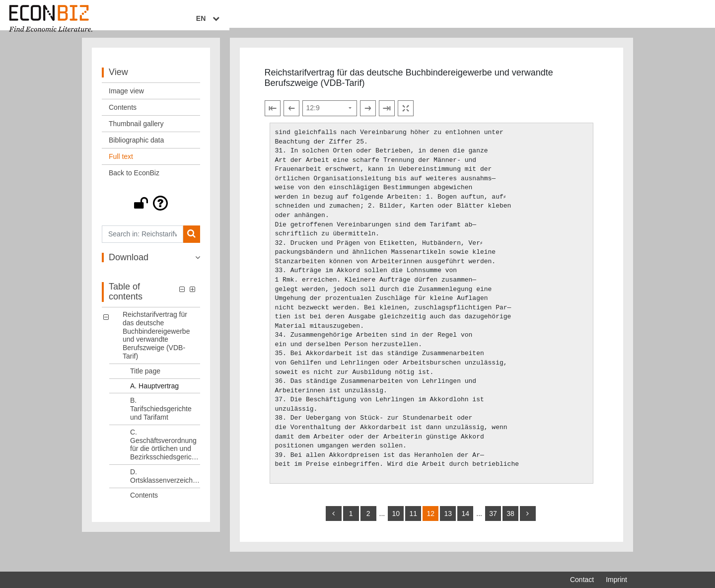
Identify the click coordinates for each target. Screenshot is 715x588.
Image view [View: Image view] (126, 100)
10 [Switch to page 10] (396, 523)
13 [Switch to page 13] (448, 523)
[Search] (191, 244)
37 (493, 523)
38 (510, 523)
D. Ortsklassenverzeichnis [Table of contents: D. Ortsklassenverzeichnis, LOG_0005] (165, 485)
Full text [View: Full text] (121, 166)
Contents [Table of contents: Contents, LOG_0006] (144, 505)
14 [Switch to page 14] (465, 523)
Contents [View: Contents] (123, 117)
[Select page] (330, 118)
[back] (334, 523)
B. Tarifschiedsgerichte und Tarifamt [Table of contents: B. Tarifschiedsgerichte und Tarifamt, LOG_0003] (161, 419)
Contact (582, 580)
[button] (151, 213)
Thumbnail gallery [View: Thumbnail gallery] (136, 133)
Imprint (616, 580)
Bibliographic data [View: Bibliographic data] (136, 149)
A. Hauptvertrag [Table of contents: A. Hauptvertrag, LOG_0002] (154, 395)
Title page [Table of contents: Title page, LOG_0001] (145, 380)
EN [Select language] (620, 18)
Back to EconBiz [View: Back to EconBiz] (134, 182)
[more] (528, 523)
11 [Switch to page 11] (413, 523)
